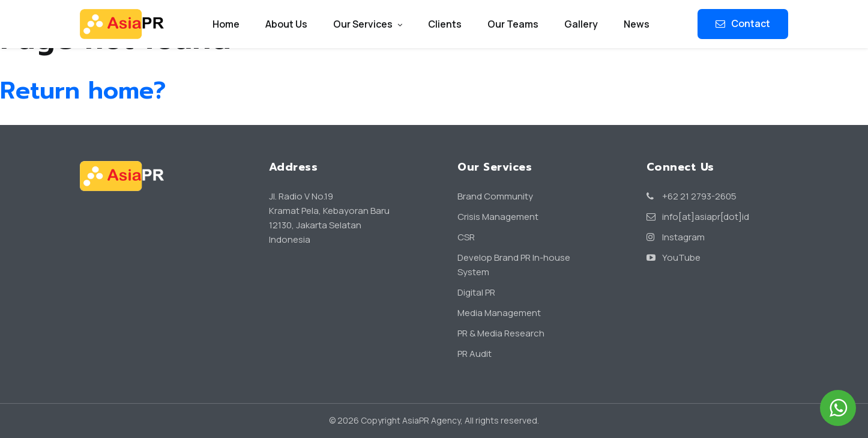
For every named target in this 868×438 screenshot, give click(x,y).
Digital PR (476, 292)
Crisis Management (498, 217)
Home (226, 24)
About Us (286, 24)
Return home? (83, 90)
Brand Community (495, 196)
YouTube (674, 257)
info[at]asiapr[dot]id (698, 217)
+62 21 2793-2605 (692, 196)
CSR (466, 237)
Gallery (581, 24)
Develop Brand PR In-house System (514, 265)
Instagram (676, 237)
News (637, 24)
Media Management (499, 313)
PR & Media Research (501, 333)
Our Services (368, 24)
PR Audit (475, 354)
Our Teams (513, 24)
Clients (445, 24)
